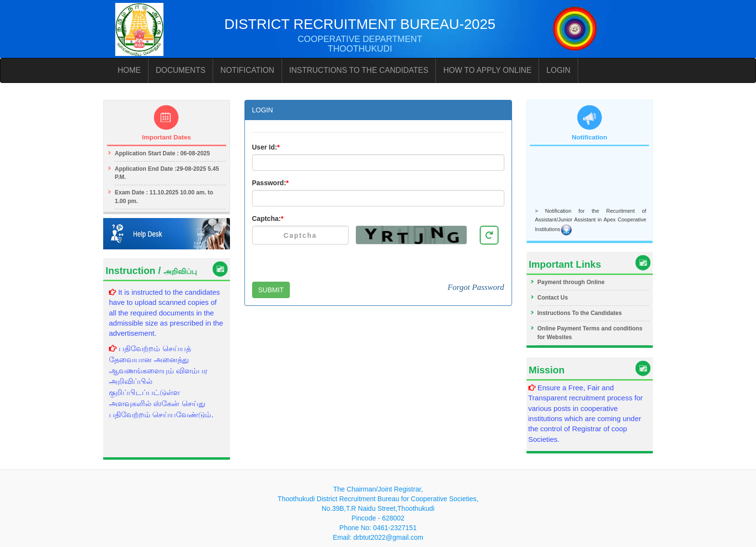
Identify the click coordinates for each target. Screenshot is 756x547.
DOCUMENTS (181, 70)
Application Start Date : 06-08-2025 (162, 153)
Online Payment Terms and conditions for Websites (590, 333)
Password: (270, 183)
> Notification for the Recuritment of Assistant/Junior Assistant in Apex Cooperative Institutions (591, 221)
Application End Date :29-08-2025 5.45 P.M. (167, 173)
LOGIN (558, 70)
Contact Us (553, 298)
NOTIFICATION (247, 70)
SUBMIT (271, 290)
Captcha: (268, 219)
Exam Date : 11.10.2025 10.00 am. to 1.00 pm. (164, 197)
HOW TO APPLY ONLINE (487, 70)
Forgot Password (476, 287)
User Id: (266, 147)
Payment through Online (571, 282)
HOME (129, 70)
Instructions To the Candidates (580, 313)
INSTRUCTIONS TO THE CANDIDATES (359, 70)
